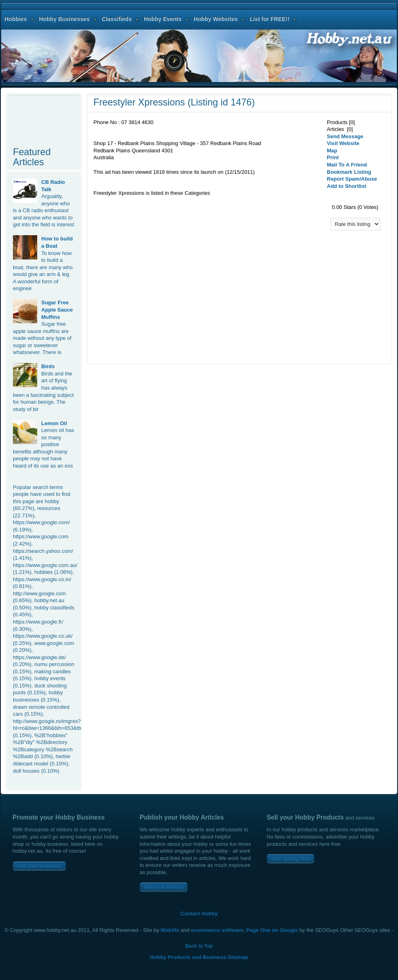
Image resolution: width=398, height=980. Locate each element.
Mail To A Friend (347, 165)
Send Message (345, 136)
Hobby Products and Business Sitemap (199, 957)
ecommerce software (217, 930)
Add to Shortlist (347, 186)
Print (333, 157)
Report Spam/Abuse (352, 179)
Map (332, 151)
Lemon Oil (54, 423)
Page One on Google (272, 930)
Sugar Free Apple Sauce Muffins (57, 310)
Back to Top (199, 946)
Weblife (170, 930)
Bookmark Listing (349, 172)
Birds (48, 366)
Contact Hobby (199, 914)
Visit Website (343, 143)
